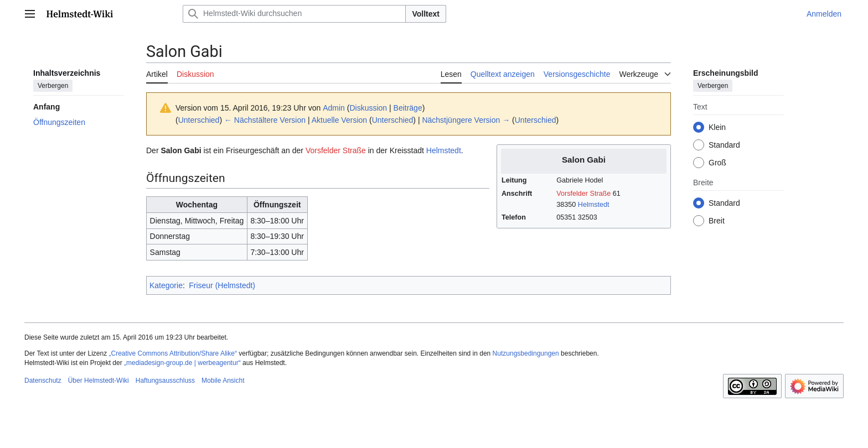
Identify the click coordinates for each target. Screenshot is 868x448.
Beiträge (408, 108)
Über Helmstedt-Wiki (99, 381)
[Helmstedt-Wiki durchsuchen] (294, 14)
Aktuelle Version (339, 120)
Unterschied (199, 120)
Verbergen (53, 86)
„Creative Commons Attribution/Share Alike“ (173, 353)
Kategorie (166, 285)
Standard (724, 145)
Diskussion (368, 108)
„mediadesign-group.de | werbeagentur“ (182, 363)
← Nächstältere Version (265, 120)
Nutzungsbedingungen (526, 353)
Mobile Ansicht (223, 381)
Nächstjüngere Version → (466, 120)
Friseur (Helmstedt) (222, 285)
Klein (717, 127)
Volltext (426, 14)
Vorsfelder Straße (583, 194)
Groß (717, 163)
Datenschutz (43, 381)
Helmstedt (594, 205)
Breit (717, 221)
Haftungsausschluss (165, 381)
